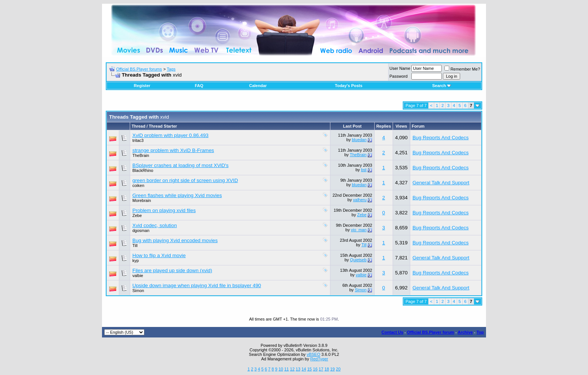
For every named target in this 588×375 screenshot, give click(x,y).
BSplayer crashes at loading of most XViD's (180, 165)
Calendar (258, 86)
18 (327, 369)
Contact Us (392, 332)
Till (135, 245)
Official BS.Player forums (139, 69)
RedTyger (319, 359)
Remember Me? (462, 69)
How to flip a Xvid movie (159, 255)
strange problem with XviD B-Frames (173, 150)
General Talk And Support (441, 183)
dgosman (141, 230)
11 (286, 369)
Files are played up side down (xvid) (172, 270)
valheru (360, 200)
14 (304, 369)
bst (364, 170)
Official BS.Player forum (430, 332)
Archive (465, 332)
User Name (400, 68)
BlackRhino (143, 170)
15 (309, 369)
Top (480, 332)
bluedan (359, 140)
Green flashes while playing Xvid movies (177, 195)
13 (298, 369)
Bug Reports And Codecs (441, 138)
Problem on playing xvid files (164, 210)
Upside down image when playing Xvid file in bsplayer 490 (197, 285)
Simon (361, 290)
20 (338, 369)
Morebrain (142, 200)
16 (315, 369)
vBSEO (313, 354)
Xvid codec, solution (155, 225)
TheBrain (141, 155)
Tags (171, 69)
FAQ (199, 86)
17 (321, 369)
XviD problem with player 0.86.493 (170, 135)
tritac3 (138, 140)
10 (281, 369)
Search (442, 86)
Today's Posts (349, 86)
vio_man (359, 230)
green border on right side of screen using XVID (185, 180)
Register (142, 86)
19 (332, 369)
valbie (138, 276)
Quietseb (358, 260)
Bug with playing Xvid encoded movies (175, 240)
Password (399, 76)
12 (292, 369)
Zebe (137, 215)
